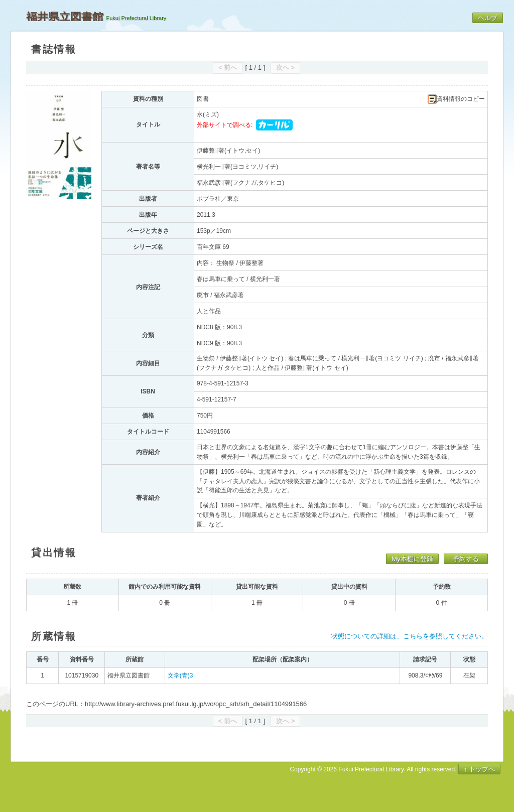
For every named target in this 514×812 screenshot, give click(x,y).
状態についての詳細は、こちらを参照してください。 (410, 636)
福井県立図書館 (65, 17)
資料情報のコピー (456, 99)
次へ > (285, 67)
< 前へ (228, 67)
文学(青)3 (180, 675)
